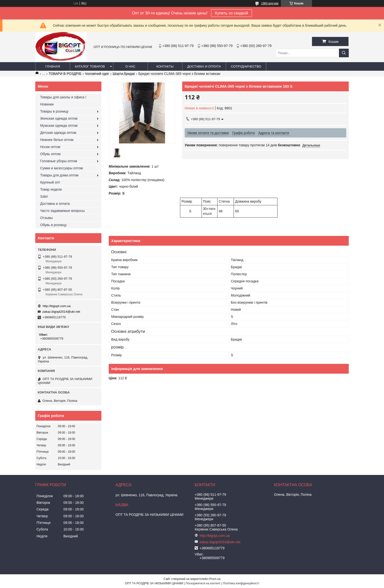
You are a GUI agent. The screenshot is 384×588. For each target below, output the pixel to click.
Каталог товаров (90, 66)
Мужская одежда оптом (59, 126)
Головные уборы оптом (59, 161)
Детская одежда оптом (58, 133)
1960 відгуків (270, 3)
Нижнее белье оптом (57, 140)
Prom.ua (215, 579)
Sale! (44, 196)
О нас (130, 66)
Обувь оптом (50, 154)
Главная (53, 66)
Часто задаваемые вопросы (62, 211)
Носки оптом (50, 147)
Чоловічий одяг (97, 74)
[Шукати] (344, 53)
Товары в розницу (54, 111)
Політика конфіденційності (241, 583)
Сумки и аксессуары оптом (61, 168)
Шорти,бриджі (124, 74)
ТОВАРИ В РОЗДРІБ (65, 74)
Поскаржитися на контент (203, 583)
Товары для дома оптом (59, 175)
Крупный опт (50, 182)
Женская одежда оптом (59, 118)
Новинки (47, 104)
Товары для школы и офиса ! (63, 97)
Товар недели (51, 189)
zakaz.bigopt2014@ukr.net (61, 312)
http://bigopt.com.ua (57, 306)
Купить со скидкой (232, 13)
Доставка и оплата (204, 66)
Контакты (165, 66)
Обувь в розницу (53, 225)
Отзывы (46, 218)
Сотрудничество (246, 66)
